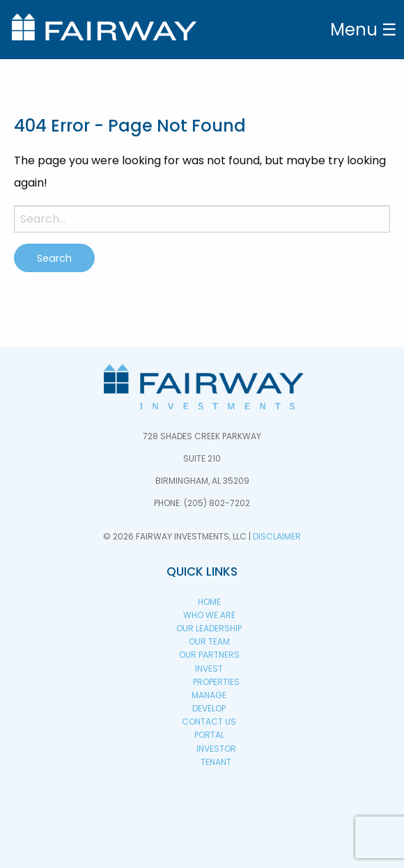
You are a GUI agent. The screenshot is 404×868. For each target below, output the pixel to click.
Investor (216, 749)
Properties (216, 682)
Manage (209, 695)
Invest (209, 669)
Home (209, 602)
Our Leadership (209, 628)
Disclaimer (277, 536)
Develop (209, 708)
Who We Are (209, 615)
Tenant (216, 762)
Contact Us (209, 721)
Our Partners (209, 655)
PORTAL (209, 735)
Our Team (209, 641)
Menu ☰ (364, 30)
